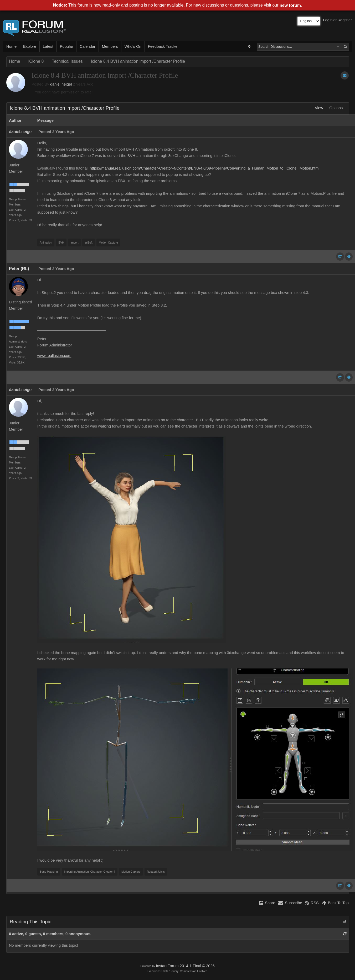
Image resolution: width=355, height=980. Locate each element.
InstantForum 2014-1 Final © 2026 (185, 966)
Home (11, 46)
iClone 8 (36, 61)
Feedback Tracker (163, 46)
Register (345, 20)
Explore (30, 46)
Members (110, 46)
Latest (48, 46)
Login (328, 20)
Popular (67, 46)
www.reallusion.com (54, 356)
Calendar (87, 46)
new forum (290, 5)
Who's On (133, 46)
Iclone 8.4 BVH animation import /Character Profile (138, 61)
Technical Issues (67, 61)
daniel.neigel (61, 84)
